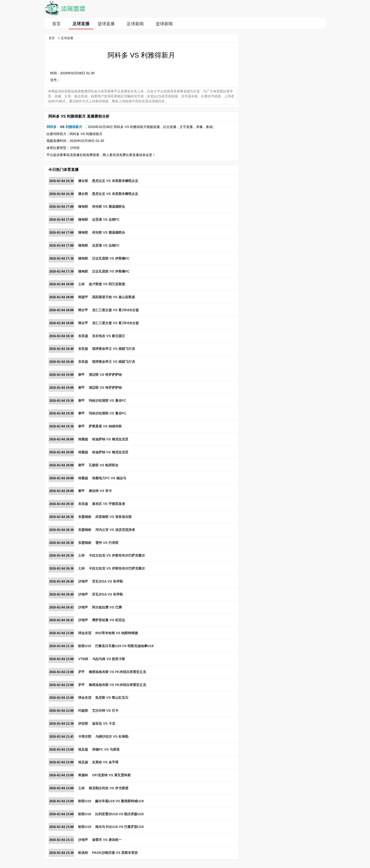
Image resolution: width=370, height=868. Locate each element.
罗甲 (81, 672)
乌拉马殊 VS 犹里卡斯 (109, 659)
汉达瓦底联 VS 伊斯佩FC (111, 258)
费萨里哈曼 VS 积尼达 (108, 620)
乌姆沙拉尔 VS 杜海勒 (112, 736)
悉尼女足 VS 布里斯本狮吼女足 (115, 181)
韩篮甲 (83, 297)
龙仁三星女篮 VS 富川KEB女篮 (115, 310)
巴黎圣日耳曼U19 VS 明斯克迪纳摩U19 (124, 646)
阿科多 (52, 127)
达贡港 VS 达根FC (106, 219)
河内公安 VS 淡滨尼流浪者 (115, 530)
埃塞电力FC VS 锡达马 (109, 478)
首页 (56, 24)
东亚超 (83, 336)
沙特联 (75, 148)
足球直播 (81, 24)
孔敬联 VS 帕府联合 (103, 465)
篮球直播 (106, 24)
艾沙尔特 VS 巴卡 (105, 711)
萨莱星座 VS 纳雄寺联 (105, 426)
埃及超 (83, 749)
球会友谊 (85, 633)
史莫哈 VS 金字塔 (105, 762)
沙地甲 (83, 581)
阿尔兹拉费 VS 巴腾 (107, 607)
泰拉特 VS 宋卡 (100, 491)
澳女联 (83, 181)
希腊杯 (83, 775)
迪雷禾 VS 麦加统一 (107, 840)
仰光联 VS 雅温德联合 (108, 207)
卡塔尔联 (85, 736)
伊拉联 (83, 723)
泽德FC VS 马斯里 (106, 749)
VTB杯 (83, 659)
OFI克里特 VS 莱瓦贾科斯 (111, 775)
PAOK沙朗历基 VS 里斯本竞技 (115, 853)
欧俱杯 (83, 853)
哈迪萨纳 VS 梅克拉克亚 (110, 439)
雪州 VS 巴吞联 (107, 543)
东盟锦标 (85, 517)
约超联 (83, 711)
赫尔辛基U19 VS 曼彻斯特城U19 (119, 801)
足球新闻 (135, 24)
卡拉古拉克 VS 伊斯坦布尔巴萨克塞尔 (117, 555)
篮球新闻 (164, 24)
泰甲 (81, 375)
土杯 (81, 284)
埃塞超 (83, 439)
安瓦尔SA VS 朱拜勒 (107, 581)
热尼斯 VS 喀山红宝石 (112, 698)
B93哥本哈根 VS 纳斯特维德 (117, 633)
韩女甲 (83, 310)
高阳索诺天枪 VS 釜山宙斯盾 (113, 297)
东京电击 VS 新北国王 (108, 336)
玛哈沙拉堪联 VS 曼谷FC (107, 401)
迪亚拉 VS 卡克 (103, 723)
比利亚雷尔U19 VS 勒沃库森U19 (119, 814)
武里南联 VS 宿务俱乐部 (113, 517)
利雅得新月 (74, 127)
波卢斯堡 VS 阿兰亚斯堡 (107, 284)
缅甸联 (83, 207)
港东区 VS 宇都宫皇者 (108, 504)
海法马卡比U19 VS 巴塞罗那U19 (119, 827)
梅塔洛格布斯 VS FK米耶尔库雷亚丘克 (117, 672)
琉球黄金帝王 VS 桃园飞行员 (113, 349)
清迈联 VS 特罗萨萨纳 (105, 375)
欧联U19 (84, 646)
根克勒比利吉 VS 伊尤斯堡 (108, 788)
